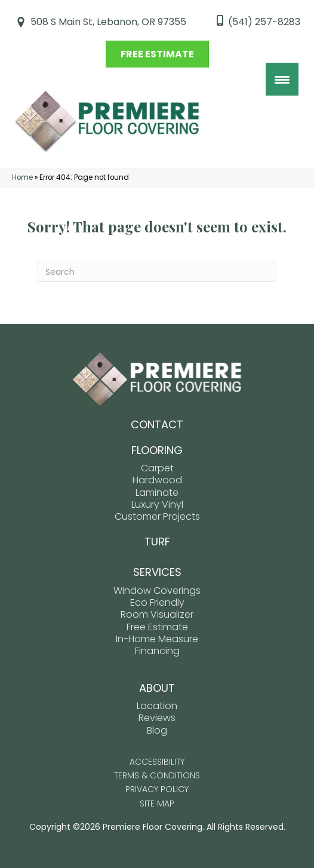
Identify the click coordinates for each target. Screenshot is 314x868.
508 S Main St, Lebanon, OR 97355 (108, 22)
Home (22, 177)
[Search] (157, 272)
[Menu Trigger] (282, 79)
